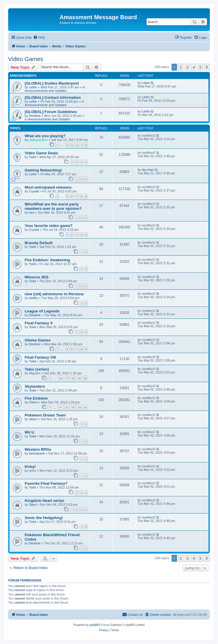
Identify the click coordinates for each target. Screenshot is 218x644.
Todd (33, 157)
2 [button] (181, 67)
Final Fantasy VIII (40, 357)
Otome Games (38, 340)
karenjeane (37, 453)
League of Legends (42, 311)
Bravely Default (39, 243)
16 (60, 378)
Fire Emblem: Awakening (47, 260)
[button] (207, 67)
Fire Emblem (36, 398)
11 (60, 407)
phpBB (94, 625)
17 (67, 378)
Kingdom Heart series (44, 501)
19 (79, 378)
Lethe (33, 87)
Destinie (35, 116)
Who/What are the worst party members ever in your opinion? (53, 206)
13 (73, 407)
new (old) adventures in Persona (54, 294)
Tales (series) (37, 369)
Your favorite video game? (49, 226)
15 (85, 407)
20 (85, 378)
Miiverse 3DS (37, 277)
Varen (33, 419)
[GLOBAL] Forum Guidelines (51, 112)
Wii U (29, 432)
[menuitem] (39, 37)
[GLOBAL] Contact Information (53, 98)
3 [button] (187, 67)
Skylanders (35, 386)
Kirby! (30, 467)
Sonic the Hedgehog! (44, 518)
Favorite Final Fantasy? (46, 483)
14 (79, 407)
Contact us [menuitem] (133, 614)
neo (32, 212)
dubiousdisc (38, 140)
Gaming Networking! (43, 170)
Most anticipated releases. (48, 187)
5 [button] (200, 67)
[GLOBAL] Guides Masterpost (52, 83)
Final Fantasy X (39, 323)
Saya (33, 505)
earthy (34, 298)
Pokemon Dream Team (45, 415)
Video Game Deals (41, 153)
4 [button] (194, 67)
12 (67, 407)
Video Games (26, 59)
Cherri (33, 402)
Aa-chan (148, 170)
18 (73, 378)
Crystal (34, 191)
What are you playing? (45, 136)
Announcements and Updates (46, 91)
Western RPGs (38, 449)
